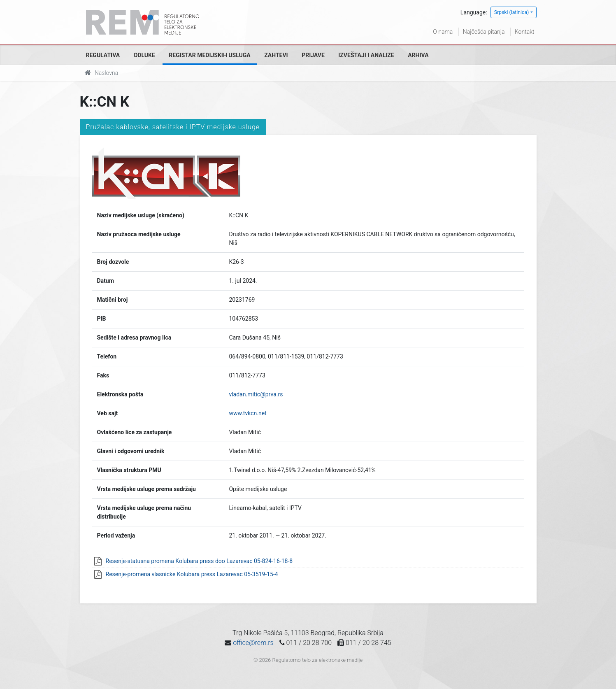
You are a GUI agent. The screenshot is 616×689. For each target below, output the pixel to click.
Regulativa (103, 55)
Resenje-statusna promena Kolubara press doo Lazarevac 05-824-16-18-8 (199, 561)
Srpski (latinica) (512, 12)
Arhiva (418, 55)
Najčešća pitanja (484, 32)
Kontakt (525, 32)
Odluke (144, 55)
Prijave (313, 55)
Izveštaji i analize (366, 55)
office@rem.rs (253, 643)
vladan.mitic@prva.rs (256, 394)
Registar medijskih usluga (209, 55)
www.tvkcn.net (248, 413)
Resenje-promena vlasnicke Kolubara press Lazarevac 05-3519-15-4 (192, 574)
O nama (443, 32)
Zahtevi (276, 55)
